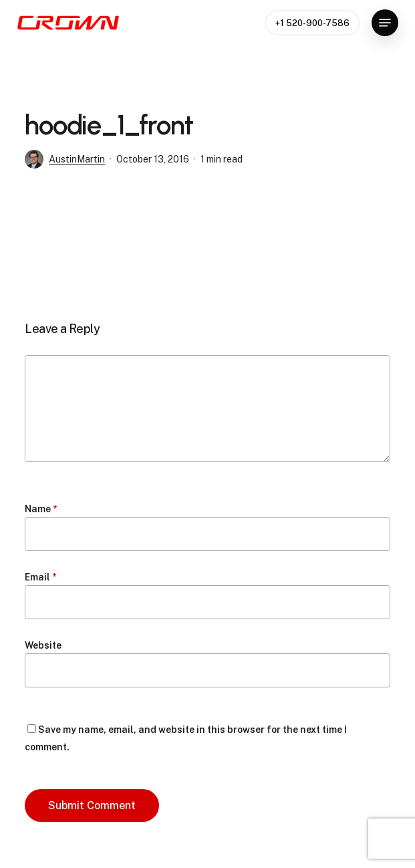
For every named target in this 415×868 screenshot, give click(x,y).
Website (43, 645)
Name (41, 509)
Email (40, 577)
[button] (385, 23)
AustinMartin (77, 159)
